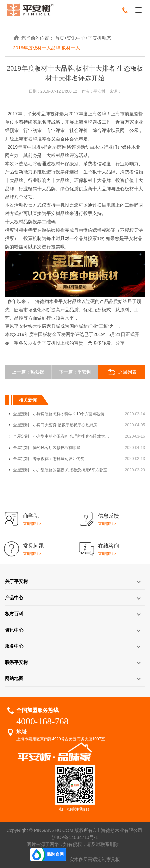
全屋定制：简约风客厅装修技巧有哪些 (47, 448)
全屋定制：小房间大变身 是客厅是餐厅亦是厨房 (55, 425)
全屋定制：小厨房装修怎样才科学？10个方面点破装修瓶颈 (63, 414)
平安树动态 (99, 38)
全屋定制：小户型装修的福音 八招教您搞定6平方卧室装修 (63, 470)
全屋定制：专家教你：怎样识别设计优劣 (49, 459)
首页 (60, 38)
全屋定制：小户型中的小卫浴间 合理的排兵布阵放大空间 (63, 436)
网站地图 (14, 678)
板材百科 (14, 614)
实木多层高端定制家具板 (95, 859)
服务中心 (14, 646)
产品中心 (14, 598)
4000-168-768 (43, 721)
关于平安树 (16, 581)
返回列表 (122, 372)
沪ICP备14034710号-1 (75, 837)
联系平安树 (16, 662)
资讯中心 (76, 38)
